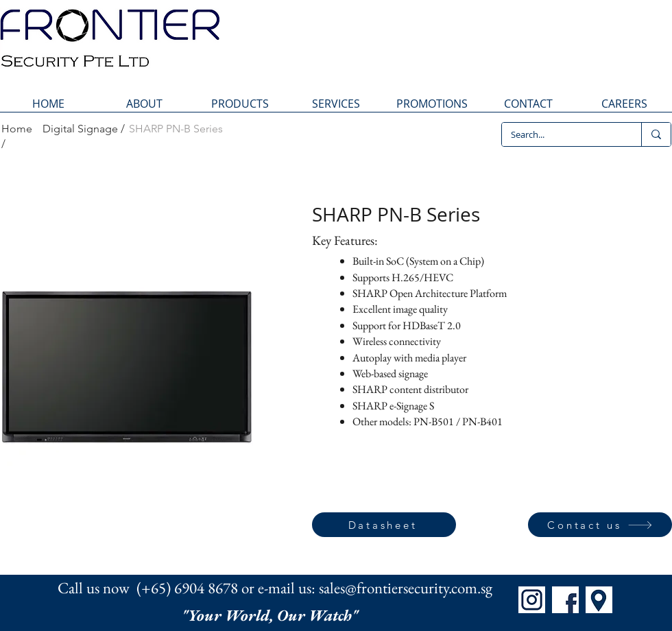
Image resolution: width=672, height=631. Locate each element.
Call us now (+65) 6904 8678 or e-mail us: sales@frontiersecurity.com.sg (275, 588)
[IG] (532, 600)
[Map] (599, 600)
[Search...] (562, 134)
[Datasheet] (384, 525)
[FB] (565, 600)
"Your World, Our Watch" (272, 615)
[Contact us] (600, 525)
